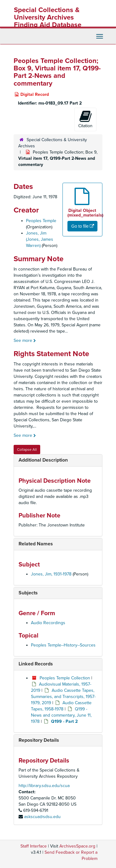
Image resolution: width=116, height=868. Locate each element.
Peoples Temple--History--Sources (63, 645)
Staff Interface (34, 846)
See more (25, 340)
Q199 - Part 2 (64, 721)
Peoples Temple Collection (65, 678)
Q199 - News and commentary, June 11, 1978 (61, 715)
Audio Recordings (48, 623)
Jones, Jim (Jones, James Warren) (40, 239)
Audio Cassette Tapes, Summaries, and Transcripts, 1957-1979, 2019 (63, 697)
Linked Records (36, 664)
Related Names (36, 544)
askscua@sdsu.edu (42, 817)
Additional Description (43, 460)
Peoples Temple (41, 221)
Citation (85, 119)
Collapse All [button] (27, 450)
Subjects (28, 593)
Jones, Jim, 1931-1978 (51, 574)
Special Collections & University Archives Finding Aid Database (48, 17)
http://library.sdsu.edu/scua (44, 786)
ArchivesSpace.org (77, 846)
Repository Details (39, 740)
